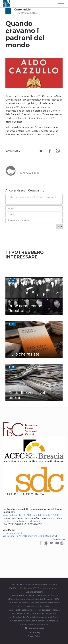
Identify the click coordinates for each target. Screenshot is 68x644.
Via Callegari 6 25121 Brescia (18, 536)
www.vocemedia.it (12, 533)
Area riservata (34, 628)
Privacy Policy (34, 636)
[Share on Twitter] (41, 152)
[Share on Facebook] (50, 152)
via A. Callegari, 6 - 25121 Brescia (20, 515)
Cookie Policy (34, 632)
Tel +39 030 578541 (48, 515)
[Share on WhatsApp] (58, 152)
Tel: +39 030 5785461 (45, 536)
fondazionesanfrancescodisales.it (21, 521)
